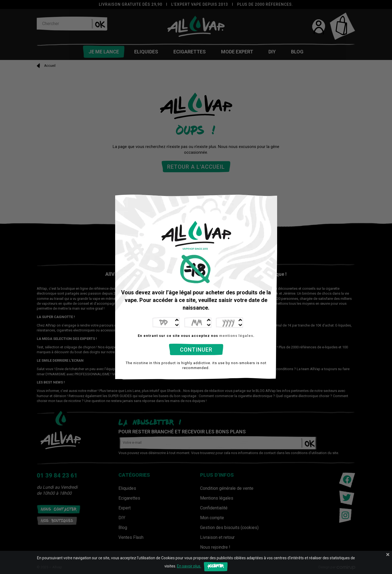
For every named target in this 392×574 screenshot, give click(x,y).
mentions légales (236, 336)
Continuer (196, 350)
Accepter (216, 567)
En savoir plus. (189, 566)
